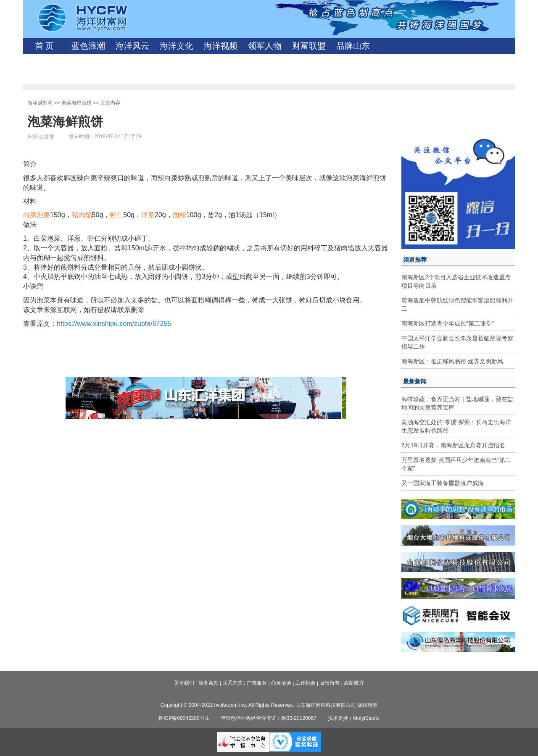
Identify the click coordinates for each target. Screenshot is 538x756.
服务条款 (208, 683)
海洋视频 (221, 46)
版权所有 (330, 683)
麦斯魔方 (354, 683)
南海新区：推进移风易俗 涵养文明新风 (452, 361)
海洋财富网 (40, 103)
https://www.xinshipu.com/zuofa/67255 (114, 324)
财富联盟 (309, 46)
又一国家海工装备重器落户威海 (443, 483)
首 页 (44, 46)
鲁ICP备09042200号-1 (184, 718)
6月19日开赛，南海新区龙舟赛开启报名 (453, 445)
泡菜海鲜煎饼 (76, 103)
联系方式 (232, 683)
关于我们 (184, 683)
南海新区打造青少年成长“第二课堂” (447, 323)
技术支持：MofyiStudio (354, 718)
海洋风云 (132, 46)
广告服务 (257, 683)
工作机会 (306, 683)
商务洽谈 (281, 683)
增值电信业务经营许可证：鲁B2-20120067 (269, 718)
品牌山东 (353, 46)
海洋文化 (177, 46)
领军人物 (265, 46)
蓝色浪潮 (88, 46)
